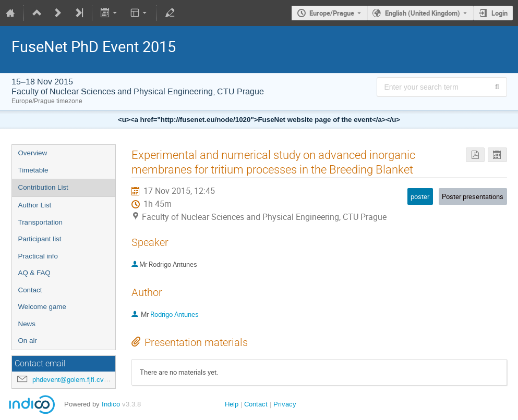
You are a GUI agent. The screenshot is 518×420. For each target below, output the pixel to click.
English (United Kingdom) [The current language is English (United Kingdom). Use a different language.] (423, 13)
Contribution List (43, 187)
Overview (33, 153)
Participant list (40, 239)
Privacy (285, 404)
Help (232, 404)
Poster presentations (473, 196)
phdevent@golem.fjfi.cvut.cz (76, 380)
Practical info (38, 256)
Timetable (33, 170)
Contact (30, 290)
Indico (111, 404)
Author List (35, 205)
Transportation (40, 222)
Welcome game (42, 307)
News (27, 324)
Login (499, 13)
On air (28, 341)
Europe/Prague (332, 13)
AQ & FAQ (34, 273)
